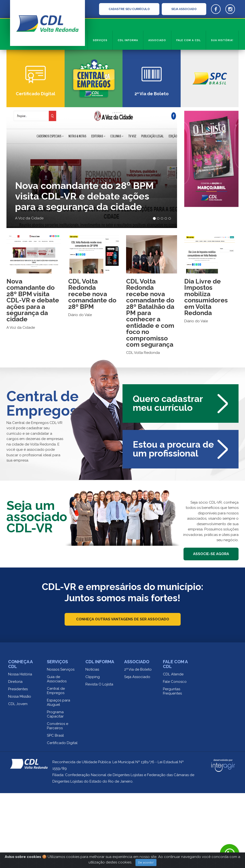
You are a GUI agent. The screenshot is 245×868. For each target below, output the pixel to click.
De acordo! (146, 862)
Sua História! (222, 40)
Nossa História (20, 749)
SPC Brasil (55, 810)
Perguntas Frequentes (172, 766)
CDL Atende (173, 749)
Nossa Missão (20, 771)
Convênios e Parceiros (58, 801)
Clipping (93, 752)
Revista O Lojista (99, 759)
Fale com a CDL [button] (189, 40)
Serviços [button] (100, 40)
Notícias (92, 744)
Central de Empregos (56, 766)
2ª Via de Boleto (138, 744)
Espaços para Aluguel (58, 777)
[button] (18, 93)
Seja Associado (137, 752)
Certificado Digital (62, 818)
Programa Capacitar (55, 789)
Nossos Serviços (61, 744)
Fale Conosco (175, 757)
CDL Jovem (18, 779)
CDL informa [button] (128, 40)
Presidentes (18, 764)
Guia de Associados (57, 754)
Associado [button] (157, 40)
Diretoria (15, 757)
